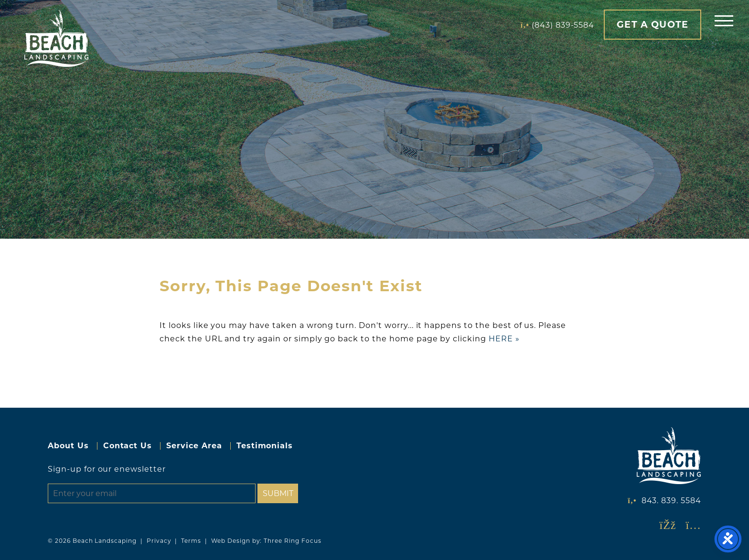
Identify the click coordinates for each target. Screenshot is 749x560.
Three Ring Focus (292, 541)
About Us (68, 446)
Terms (191, 541)
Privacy (159, 541)
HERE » (504, 339)
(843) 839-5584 (563, 25)
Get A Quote (653, 24)
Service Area (194, 446)
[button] (724, 20)
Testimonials (265, 446)
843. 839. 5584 (671, 501)
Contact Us (128, 446)
